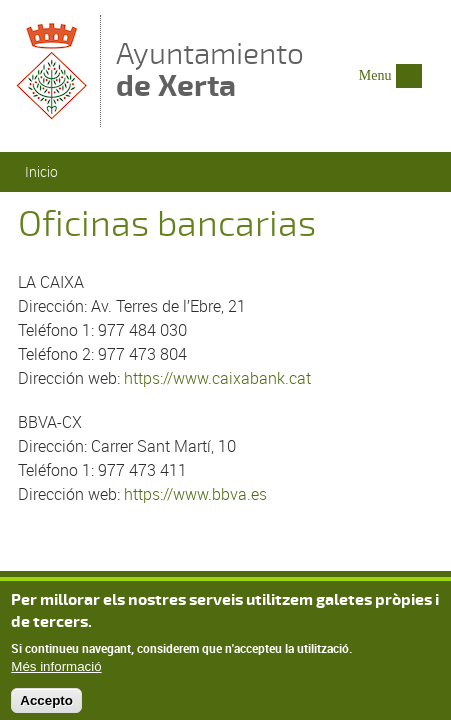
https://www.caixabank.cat (217, 378)
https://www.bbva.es (195, 494)
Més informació (56, 672)
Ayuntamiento (210, 69)
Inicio (41, 171)
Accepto (46, 706)
